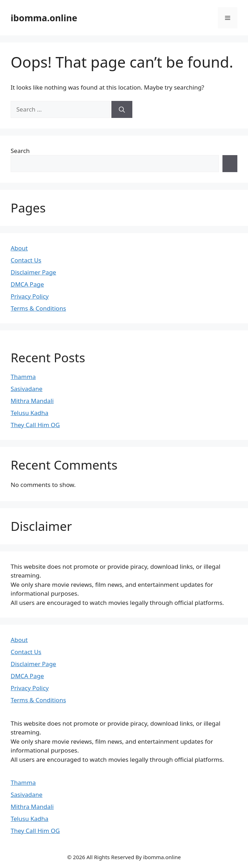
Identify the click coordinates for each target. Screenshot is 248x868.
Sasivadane (27, 389)
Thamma (23, 377)
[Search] (122, 109)
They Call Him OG (35, 425)
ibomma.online (44, 18)
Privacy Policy (30, 296)
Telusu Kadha (29, 413)
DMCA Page (27, 284)
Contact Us (26, 260)
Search (20, 151)
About (19, 248)
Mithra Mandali (32, 401)
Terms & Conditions (38, 308)
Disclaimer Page (33, 272)
